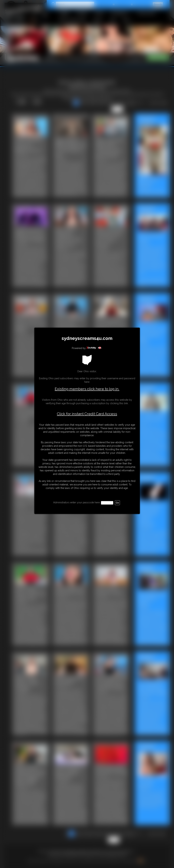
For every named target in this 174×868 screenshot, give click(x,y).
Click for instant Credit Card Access (87, 414)
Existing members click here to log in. (87, 389)
